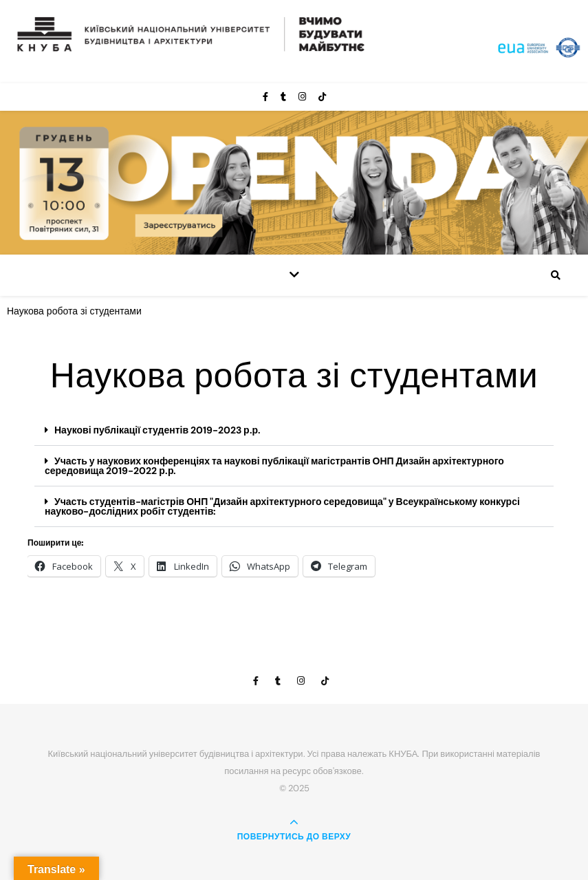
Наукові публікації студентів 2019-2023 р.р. (157, 430)
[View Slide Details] (294, 183)
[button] (294, 430)
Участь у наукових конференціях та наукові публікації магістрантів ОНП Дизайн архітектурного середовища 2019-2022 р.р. (274, 466)
